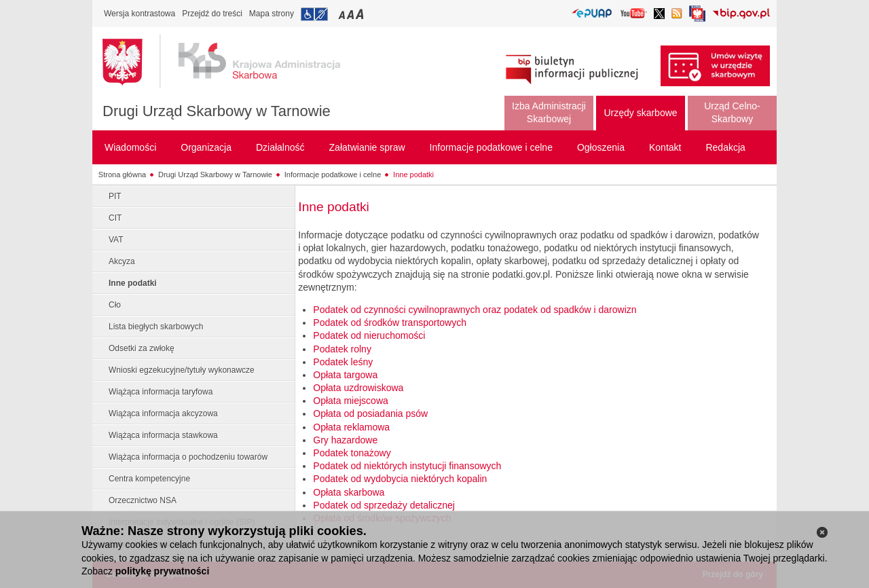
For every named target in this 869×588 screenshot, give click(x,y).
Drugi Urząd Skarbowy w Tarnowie (217, 111)
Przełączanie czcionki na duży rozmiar (361, 14)
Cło (115, 305)
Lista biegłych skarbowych (156, 327)
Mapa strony (272, 14)
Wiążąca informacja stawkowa (163, 435)
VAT (116, 240)
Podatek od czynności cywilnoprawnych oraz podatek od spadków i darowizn (475, 310)
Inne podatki (413, 174)
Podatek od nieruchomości (369, 335)
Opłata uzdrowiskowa (358, 388)
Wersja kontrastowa (140, 14)
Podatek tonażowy (352, 453)
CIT (115, 218)
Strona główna (122, 174)
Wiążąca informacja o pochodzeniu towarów (188, 457)
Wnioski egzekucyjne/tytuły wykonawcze (182, 370)
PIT (115, 196)
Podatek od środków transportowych (390, 323)
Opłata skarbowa (349, 492)
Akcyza (122, 261)
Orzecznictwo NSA (143, 500)
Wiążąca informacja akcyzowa (163, 414)
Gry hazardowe (345, 440)
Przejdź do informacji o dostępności (314, 14)
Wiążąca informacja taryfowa (161, 392)
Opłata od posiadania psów (370, 414)
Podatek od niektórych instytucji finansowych (407, 466)
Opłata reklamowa (351, 427)
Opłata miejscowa (351, 401)
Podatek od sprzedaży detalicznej (384, 505)
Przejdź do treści (212, 14)
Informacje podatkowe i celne (333, 174)
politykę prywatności (162, 571)
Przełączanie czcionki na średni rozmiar (352, 14)
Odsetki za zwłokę (142, 348)
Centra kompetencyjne (149, 479)
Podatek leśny (343, 362)
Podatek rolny (342, 349)
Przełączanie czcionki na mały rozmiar (343, 14)
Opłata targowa (345, 375)
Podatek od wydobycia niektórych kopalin (400, 479)
